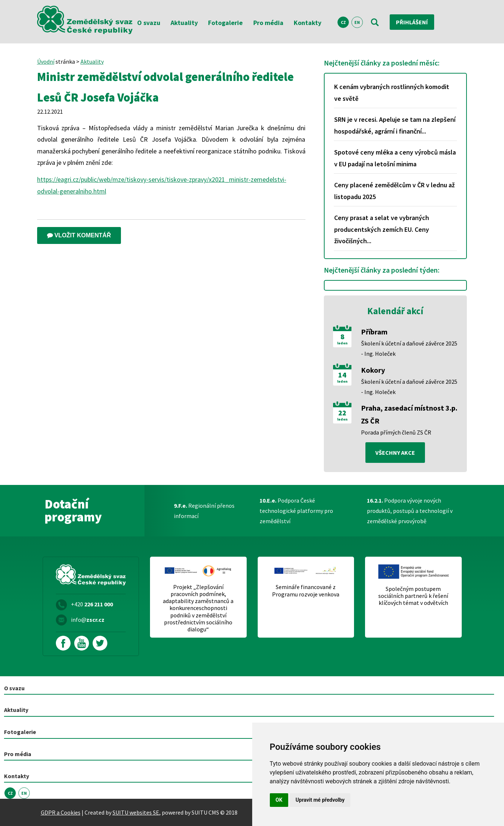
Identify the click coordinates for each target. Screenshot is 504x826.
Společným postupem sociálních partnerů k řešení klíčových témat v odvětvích (413, 596)
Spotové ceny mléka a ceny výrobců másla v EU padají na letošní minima (395, 158)
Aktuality (184, 23)
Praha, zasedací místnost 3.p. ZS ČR (409, 414)
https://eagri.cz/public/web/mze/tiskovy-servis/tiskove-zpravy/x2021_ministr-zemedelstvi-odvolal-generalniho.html (162, 185)
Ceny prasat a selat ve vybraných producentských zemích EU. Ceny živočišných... (382, 229)
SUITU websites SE (136, 812)
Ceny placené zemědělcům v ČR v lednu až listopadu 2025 (394, 191)
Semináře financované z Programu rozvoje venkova (306, 591)
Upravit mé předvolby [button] (320, 800)
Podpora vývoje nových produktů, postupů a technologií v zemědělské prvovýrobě (410, 511)
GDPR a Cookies (61, 812)
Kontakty (308, 23)
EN (357, 22)
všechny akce (395, 453)
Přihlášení (412, 22)
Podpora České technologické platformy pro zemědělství (296, 511)
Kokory (373, 370)
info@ (88, 620)
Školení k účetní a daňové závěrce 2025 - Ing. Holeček (409, 348)
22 (342, 413)
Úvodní (46, 61)
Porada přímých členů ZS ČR (396, 432)
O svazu (149, 23)
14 (342, 375)
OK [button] (279, 800)
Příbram (374, 332)
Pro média (268, 23)
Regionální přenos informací (204, 511)
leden (342, 343)
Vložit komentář (79, 235)
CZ (343, 22)
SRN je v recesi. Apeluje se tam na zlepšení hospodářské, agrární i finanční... (395, 125)
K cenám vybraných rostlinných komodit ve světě (392, 93)
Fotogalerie (225, 23)
